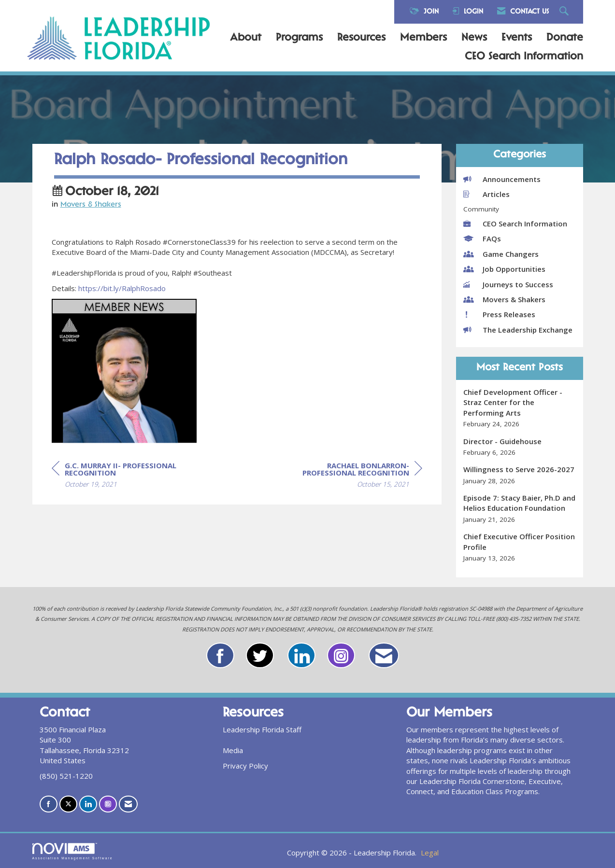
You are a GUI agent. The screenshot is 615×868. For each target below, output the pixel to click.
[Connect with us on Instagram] (108, 804)
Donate (565, 38)
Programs (299, 38)
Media (233, 750)
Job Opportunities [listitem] (504, 269)
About (246, 38)
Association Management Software (73, 852)
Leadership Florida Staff (262, 729)
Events (517, 38)
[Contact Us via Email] (128, 804)
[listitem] (520, 408)
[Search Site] (565, 12)
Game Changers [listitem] (501, 254)
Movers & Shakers (91, 227)
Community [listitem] (481, 209)
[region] (350, 498)
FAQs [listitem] (482, 238)
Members (423, 38)
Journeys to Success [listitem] (508, 284)
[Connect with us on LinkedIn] (88, 804)
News (474, 38)
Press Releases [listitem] (499, 314)
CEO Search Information (524, 57)
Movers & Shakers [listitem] (504, 299)
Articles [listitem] (486, 194)
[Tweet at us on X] (68, 804)
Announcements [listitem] (502, 179)
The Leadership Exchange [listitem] (518, 330)
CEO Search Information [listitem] (515, 224)
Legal (430, 853)
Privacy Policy (245, 766)
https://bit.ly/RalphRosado (122, 310)
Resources (361, 38)
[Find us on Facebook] (49, 804)
